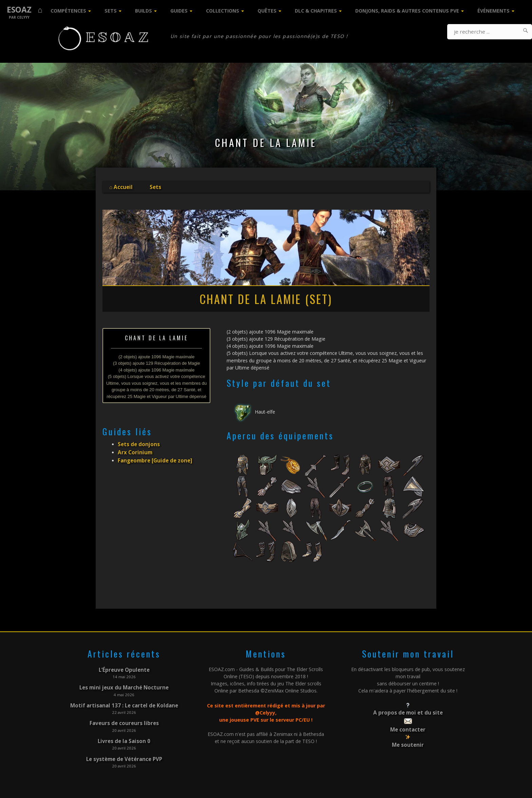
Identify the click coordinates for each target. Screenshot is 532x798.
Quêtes (267, 11)
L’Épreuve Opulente (124, 669)
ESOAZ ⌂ (25, 10)
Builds (144, 11)
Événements (493, 11)
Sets (111, 11)
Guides (179, 11)
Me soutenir (408, 742)
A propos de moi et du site (408, 712)
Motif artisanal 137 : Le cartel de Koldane (124, 703)
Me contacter (408, 728)
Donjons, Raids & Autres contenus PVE (407, 11)
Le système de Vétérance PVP (124, 753)
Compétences (68, 11)
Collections (223, 11)
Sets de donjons (137, 443)
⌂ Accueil (120, 186)
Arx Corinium (133, 450)
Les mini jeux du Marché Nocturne (124, 686)
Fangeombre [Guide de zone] (153, 457)
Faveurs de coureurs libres (124, 719)
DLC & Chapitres (316, 11)
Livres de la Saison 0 (124, 736)
